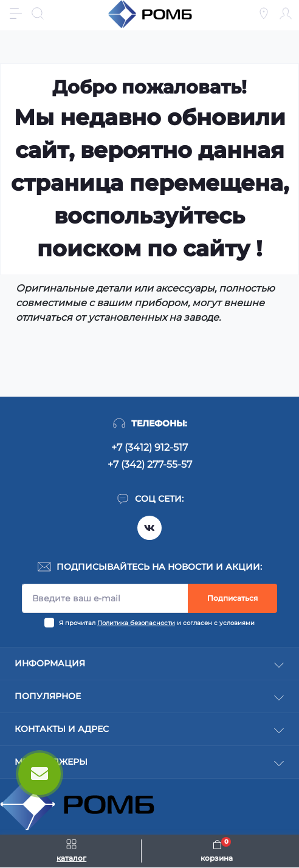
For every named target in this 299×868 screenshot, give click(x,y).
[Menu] (16, 13)
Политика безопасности (136, 623)
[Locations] (264, 13)
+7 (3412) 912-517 (149, 447)
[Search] (38, 13)
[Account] (286, 13)
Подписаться (232, 598)
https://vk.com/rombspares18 (149, 528)
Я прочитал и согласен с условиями (157, 623)
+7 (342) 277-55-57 (150, 464)
